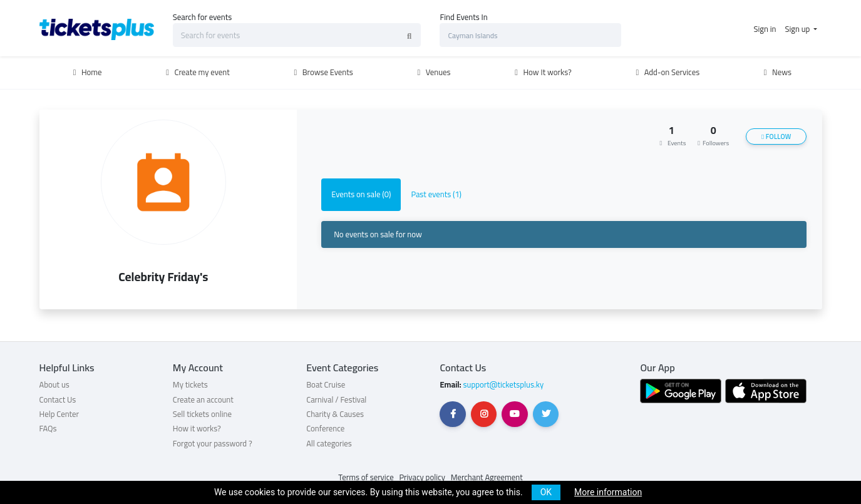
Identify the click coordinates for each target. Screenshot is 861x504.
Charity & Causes (335, 414)
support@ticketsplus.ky (503, 384)
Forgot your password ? (213, 443)
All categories (329, 443)
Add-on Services (666, 72)
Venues (432, 72)
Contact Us (58, 399)
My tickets (190, 384)
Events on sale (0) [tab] (361, 194)
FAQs (48, 428)
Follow (776, 136)
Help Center (59, 414)
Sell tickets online (202, 414)
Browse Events (322, 72)
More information (608, 492)
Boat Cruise (326, 384)
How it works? (197, 428)
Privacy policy (422, 477)
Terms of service (366, 477)
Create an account (203, 399)
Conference (325, 428)
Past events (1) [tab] (436, 194)
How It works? (542, 72)
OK (546, 492)
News (776, 72)
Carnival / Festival (336, 399)
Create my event (196, 72)
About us (54, 384)
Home (86, 72)
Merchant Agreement (487, 477)
